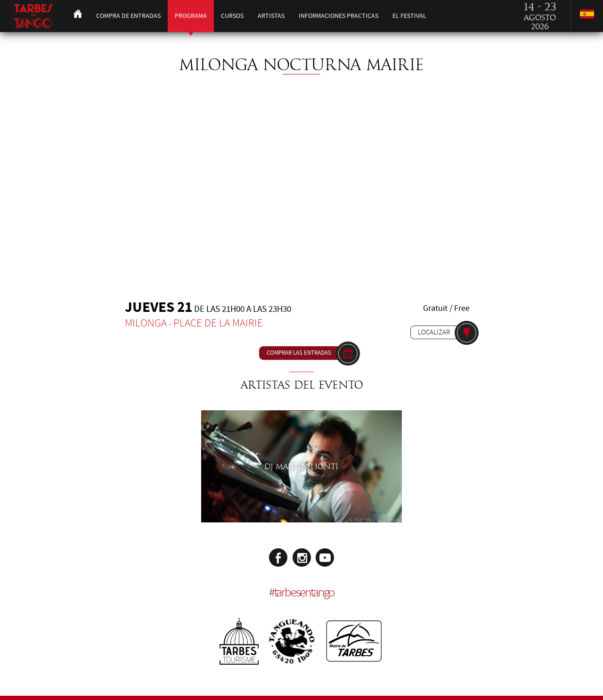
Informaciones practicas (338, 16)
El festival (409, 16)
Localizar (434, 332)
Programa (191, 16)
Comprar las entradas (299, 353)
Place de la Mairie (218, 323)
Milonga (146, 323)
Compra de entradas (128, 16)
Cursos (232, 16)
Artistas (271, 16)
